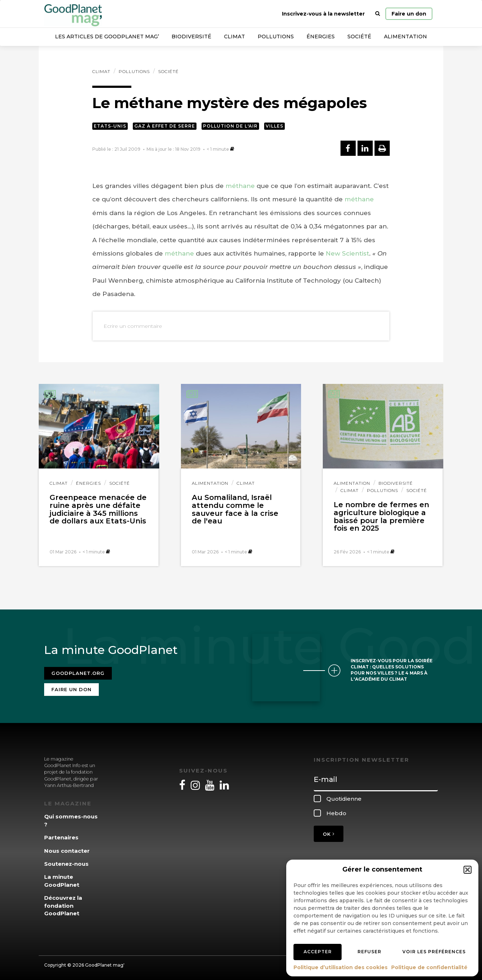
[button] (468, 870)
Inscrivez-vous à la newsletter (323, 14)
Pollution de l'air (230, 126)
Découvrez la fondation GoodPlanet (63, 904)
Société (359, 37)
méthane (240, 186)
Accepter (318, 952)
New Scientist (347, 253)
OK (329, 832)
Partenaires (61, 836)
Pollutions (276, 37)
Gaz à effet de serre (165, 126)
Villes (274, 126)
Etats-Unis (110, 126)
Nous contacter (67, 849)
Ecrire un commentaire (133, 326)
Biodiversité (191, 37)
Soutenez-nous (66, 862)
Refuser (369, 952)
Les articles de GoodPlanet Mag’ (107, 37)
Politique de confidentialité (429, 967)
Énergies (321, 37)
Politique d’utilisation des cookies (341, 967)
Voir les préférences (434, 952)
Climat (234, 37)
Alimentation (405, 37)
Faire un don (409, 14)
